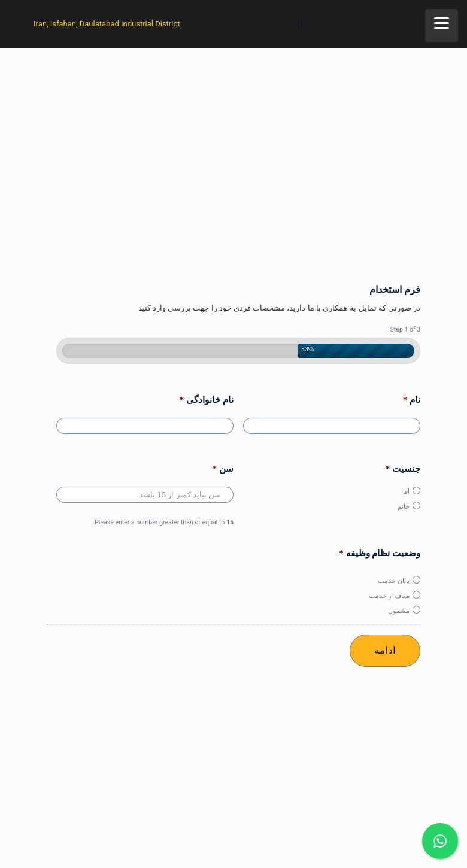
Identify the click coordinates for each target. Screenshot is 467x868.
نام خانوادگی (207, 400)
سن (223, 469)
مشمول (399, 611)
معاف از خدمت (389, 596)
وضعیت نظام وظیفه (380, 553)
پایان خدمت (394, 581)
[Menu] (442, 25)
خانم (404, 506)
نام (412, 400)
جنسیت (403, 469)
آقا (406, 491)
